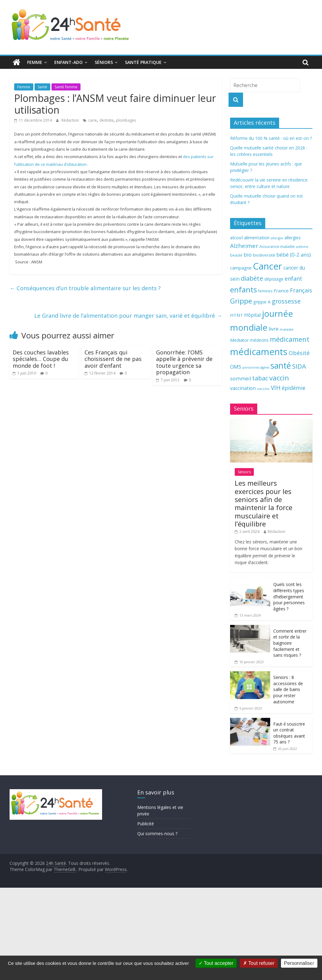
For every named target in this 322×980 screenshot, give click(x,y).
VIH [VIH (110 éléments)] (276, 388)
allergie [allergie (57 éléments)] (277, 238)
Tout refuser (259, 963)
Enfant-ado (68, 62)
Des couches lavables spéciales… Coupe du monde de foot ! (41, 359)
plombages (126, 120)
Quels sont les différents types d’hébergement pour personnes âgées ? (289, 596)
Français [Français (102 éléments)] (301, 290)
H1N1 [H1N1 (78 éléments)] (237, 315)
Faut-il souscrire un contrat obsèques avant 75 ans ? (289, 733)
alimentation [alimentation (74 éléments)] (257, 238)
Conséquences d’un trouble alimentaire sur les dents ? (85, 288)
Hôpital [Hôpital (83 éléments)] (252, 315)
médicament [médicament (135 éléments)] (290, 339)
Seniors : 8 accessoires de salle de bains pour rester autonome (288, 689)
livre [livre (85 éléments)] (274, 329)
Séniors (104, 62)
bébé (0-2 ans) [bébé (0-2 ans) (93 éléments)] (294, 255)
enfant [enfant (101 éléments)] (293, 279)
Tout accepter (216, 963)
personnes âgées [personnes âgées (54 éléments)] (256, 367)
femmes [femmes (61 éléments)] (265, 291)
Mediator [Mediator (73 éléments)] (239, 340)
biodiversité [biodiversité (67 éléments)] (264, 255)
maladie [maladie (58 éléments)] (287, 329)
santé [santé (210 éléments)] (281, 366)
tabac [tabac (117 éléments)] (260, 378)
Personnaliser (299, 963)
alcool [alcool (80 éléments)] (236, 237)
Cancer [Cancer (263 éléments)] (268, 266)
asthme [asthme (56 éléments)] (302, 247)
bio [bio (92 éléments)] (248, 255)
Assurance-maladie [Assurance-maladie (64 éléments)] (277, 247)
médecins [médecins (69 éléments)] (259, 340)
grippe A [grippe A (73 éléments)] (262, 302)
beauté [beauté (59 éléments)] (236, 255)
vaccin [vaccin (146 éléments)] (279, 378)
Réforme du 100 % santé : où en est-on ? (271, 138)
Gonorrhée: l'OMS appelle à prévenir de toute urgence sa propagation (184, 362)
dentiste (106, 120)
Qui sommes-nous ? (157, 833)
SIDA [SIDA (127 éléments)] (299, 366)
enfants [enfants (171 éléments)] (244, 289)
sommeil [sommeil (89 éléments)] (241, 378)
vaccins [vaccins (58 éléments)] (263, 389)
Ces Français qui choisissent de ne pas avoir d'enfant (113, 359)
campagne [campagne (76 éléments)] (241, 268)
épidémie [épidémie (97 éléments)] (294, 388)
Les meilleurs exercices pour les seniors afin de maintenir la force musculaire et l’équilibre (264, 503)
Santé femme (66, 87)
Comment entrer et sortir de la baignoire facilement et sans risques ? (290, 643)
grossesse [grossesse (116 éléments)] (286, 301)
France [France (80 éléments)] (281, 291)
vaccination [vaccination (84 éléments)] (243, 388)
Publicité (146, 824)
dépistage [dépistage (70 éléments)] (274, 279)
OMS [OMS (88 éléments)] (236, 367)
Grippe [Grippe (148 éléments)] (241, 301)
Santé (42, 87)
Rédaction (71, 120)
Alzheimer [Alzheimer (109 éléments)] (244, 246)
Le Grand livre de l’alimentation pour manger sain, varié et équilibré (128, 316)
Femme (35, 62)
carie (93, 120)
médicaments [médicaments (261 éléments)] (259, 352)
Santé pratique (143, 62)
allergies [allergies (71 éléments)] (293, 238)
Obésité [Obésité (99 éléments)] (299, 353)
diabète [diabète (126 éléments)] (252, 278)
